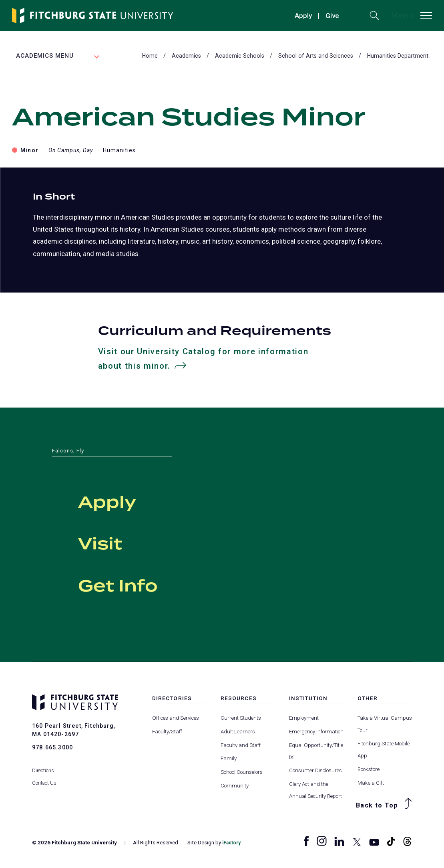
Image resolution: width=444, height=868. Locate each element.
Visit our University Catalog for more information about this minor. (204, 360)
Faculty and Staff (241, 747)
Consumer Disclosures (315, 772)
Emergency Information (316, 733)
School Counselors (242, 774)
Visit (116, 543)
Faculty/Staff (167, 733)
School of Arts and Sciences (316, 57)
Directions (43, 763)
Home (150, 57)
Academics (186, 57)
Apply (303, 16)
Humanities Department (398, 57)
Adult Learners (238, 733)
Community (235, 787)
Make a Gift (371, 784)
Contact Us (45, 776)
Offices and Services (176, 720)
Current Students (241, 720)
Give (332, 16)
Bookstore (369, 771)
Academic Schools (240, 57)
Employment (304, 720)
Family (229, 760)
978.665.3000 (52, 749)
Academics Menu (45, 57)
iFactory (233, 844)
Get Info (147, 585)
